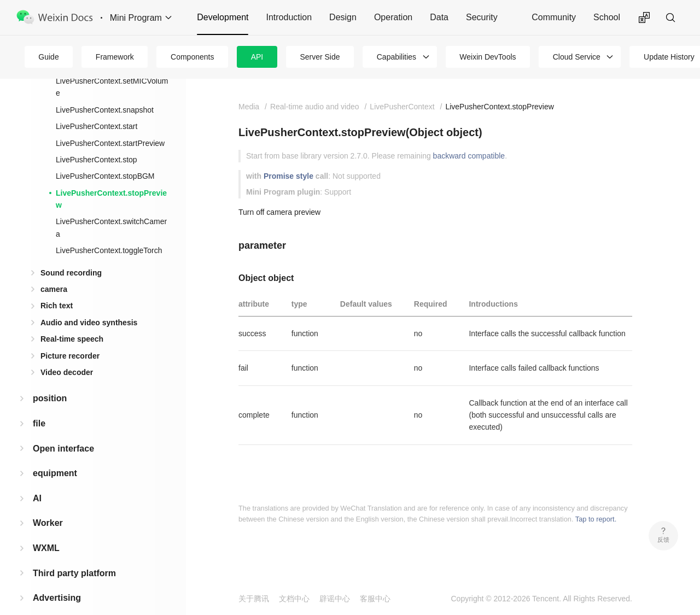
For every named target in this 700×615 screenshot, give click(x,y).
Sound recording (71, 255)
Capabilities (396, 57)
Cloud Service (577, 57)
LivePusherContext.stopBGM (105, 159)
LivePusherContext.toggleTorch (109, 233)
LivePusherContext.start (97, 109)
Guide (48, 57)
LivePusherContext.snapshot (105, 92)
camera (54, 272)
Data (439, 17)
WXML (46, 531)
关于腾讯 (254, 599)
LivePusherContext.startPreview (110, 126)
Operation (393, 17)
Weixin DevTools (488, 57)
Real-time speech (72, 321)
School (607, 17)
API (257, 57)
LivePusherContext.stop (97, 142)
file (39, 406)
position (50, 381)
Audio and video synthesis (89, 305)
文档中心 (294, 599)
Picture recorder (70, 338)
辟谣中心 (335, 599)
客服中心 (375, 599)
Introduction (289, 17)
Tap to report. (596, 519)
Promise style (288, 176)
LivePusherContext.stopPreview (111, 181)
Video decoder (67, 355)
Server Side (320, 57)
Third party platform (74, 556)
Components (192, 57)
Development (223, 17)
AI (37, 481)
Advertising (57, 580)
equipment (55, 456)
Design (343, 17)
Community (554, 17)
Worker (48, 505)
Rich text (57, 288)
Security (482, 17)
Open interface (63, 431)
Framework (115, 57)
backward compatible (469, 156)
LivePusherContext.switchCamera (111, 210)
